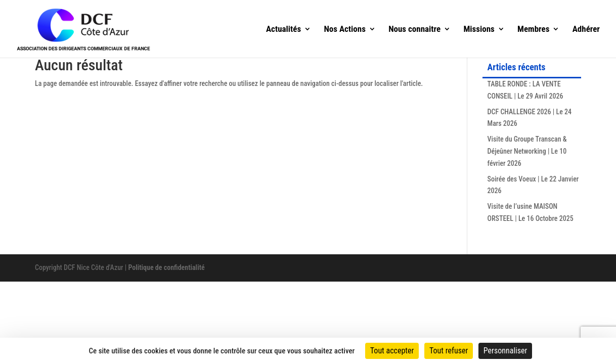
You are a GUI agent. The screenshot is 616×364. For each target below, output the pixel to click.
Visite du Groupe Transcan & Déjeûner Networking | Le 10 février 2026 (527, 151)
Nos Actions (345, 30)
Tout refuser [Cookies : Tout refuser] (449, 351)
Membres (533, 30)
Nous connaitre (414, 30)
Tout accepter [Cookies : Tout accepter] (392, 351)
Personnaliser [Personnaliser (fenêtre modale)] (505, 351)
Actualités (283, 30)
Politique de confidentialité (166, 267)
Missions (479, 30)
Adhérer (586, 30)
